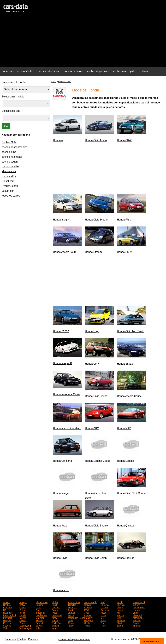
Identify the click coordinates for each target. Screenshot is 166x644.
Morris (23, 620)
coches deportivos (98, 71)
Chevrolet (105, 605)
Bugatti (39, 605)
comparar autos (73, 71)
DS (5, 610)
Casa (54, 82)
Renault (40, 623)
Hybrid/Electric (10, 186)
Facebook (11, 639)
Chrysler (121, 605)
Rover (71, 623)
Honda (120, 610)
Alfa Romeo (42, 602)
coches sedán (10, 162)
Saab (87, 623)
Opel (71, 620)
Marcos (120, 615)
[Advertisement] (83, 41)
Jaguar (72, 612)
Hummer (137, 610)
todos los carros (11, 196)
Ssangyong (25, 625)
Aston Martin (91, 602)
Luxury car (8, 191)
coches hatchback (12, 157)
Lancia (23, 615)
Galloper (105, 610)
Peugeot (89, 620)
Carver (88, 605)
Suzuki (55, 625)
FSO (87, 610)
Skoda (120, 623)
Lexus (71, 615)
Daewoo (56, 607)
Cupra (23, 607)
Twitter (22, 639)
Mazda (23, 618)
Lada (135, 612)
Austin (120, 602)
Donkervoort (139, 607)
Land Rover (41, 615)
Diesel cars (8, 181)
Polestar (121, 620)
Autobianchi (139, 602)
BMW (22, 605)
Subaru (39, 625)
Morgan (7, 620)
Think (103, 625)
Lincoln (88, 615)
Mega (55, 618)
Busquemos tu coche (14, 82)
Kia (118, 612)
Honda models (64, 82)
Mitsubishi (138, 618)
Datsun (104, 607)
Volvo (38, 628)
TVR (6, 628)
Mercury (88, 618)
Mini (119, 618)
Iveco (55, 612)
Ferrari (23, 610)
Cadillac (72, 605)
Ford (70, 610)
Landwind (57, 615)
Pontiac (137, 620)
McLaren (40, 618)
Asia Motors (74, 602)
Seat (103, 623)
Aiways (23, 602)
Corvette (8, 607)
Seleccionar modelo (13, 97)
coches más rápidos (125, 71)
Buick (55, 605)
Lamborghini (9, 615)
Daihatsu (73, 607)
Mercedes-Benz (76, 618)
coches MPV (9, 176)
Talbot (71, 625)
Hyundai (7, 612)
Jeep (87, 612)
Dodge (120, 607)
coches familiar (10, 167)
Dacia (39, 607)
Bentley (7, 605)
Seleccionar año (11, 111)
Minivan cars (9, 171)
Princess (24, 623)
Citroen (137, 605)
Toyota (120, 625)
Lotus (103, 615)
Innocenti (40, 612)
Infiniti (22, 612)
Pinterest (33, 639)
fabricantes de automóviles (18, 71)
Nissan (39, 620)
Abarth (7, 602)
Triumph (137, 625)
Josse (104, 612)
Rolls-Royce (58, 623)
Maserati (137, 615)
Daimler (88, 607)
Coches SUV (9, 142)
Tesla (87, 625)
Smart (136, 623)
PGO (103, 620)
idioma (145, 71)
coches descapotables (14, 147)
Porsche (7, 623)
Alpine (55, 602)
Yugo (54, 628)
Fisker (55, 610)
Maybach (8, 618)
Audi (103, 602)
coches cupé (9, 152)
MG (102, 618)
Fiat (38, 610)
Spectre (7, 625)
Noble (55, 620)
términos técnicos (49, 71)
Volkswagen (26, 628)
